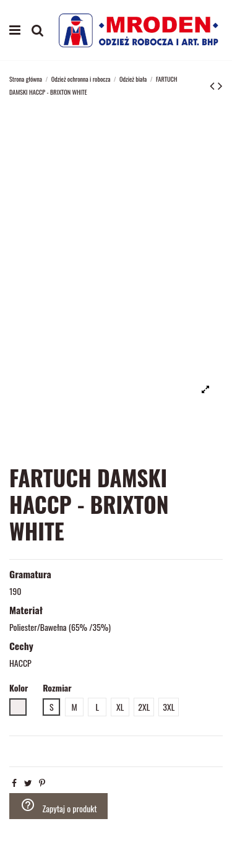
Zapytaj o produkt (59, 806)
